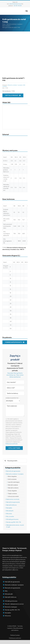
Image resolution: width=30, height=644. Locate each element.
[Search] (5, 461)
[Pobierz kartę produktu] (15, 342)
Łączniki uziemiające (14, 482)
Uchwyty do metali (13, 496)
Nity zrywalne (10, 516)
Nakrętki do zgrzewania (13, 502)
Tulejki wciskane (12, 493)
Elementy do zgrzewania (13, 471)
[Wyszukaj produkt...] (15, 461)
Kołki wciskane (12, 479)
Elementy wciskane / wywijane (15, 85)
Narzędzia (9, 508)
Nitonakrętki (10, 511)
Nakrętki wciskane (13, 488)
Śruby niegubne (12, 491)
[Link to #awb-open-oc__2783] (26, 11)
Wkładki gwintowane (12, 519)
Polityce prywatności (12, 444)
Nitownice (9, 514)
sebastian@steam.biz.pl (15, 4)
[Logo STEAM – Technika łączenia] (8, 10)
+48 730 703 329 (18, 6)
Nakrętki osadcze (13, 485)
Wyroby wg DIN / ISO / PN (14, 522)
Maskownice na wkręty (13, 499)
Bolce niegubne (12, 476)
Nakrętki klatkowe (11, 505)
